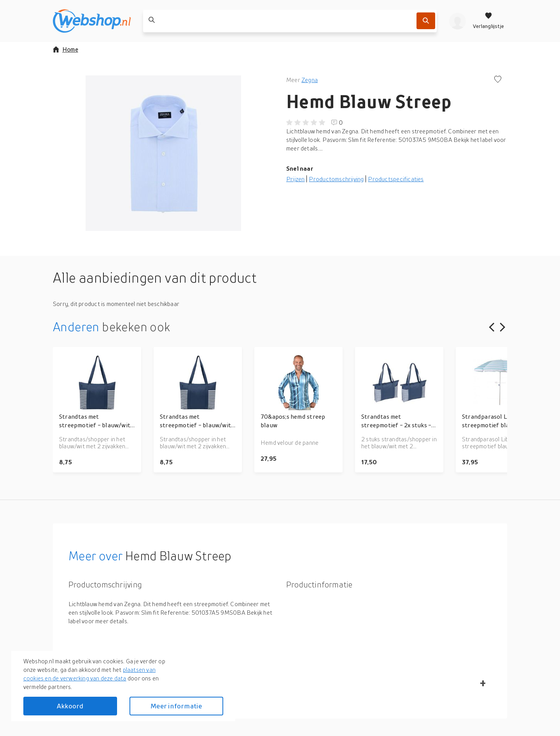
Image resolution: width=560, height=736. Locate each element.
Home (66, 49)
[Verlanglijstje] (488, 21)
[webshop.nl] (92, 21)
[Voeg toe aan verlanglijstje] (498, 80)
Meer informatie (176, 706)
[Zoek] (426, 21)
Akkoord (70, 706)
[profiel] (458, 21)
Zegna (310, 80)
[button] (163, 153)
